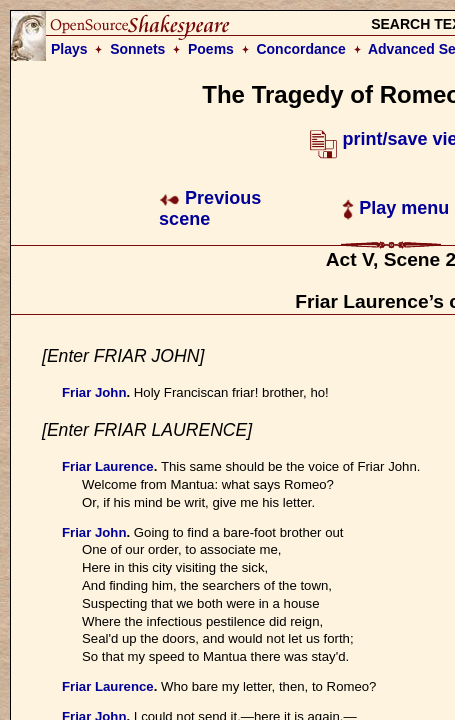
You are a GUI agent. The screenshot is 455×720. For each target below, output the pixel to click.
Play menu (395, 208)
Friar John (94, 392)
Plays (69, 49)
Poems (211, 49)
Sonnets (137, 49)
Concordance (300, 49)
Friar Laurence (108, 466)
